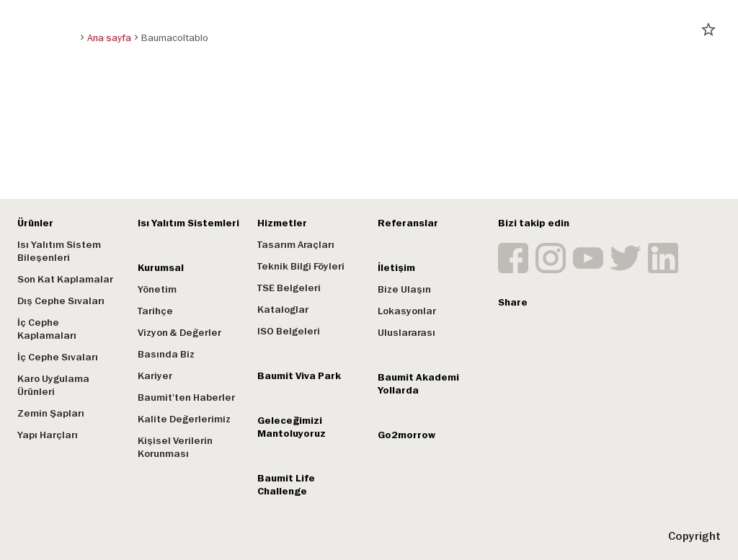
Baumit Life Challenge (286, 485)
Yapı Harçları (48, 435)
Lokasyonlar (407, 311)
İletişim (396, 268)
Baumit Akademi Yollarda (418, 384)
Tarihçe (155, 311)
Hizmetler (282, 223)
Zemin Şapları (51, 413)
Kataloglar (283, 310)
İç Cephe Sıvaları (58, 357)
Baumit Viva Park (299, 376)
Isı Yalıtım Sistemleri (188, 223)
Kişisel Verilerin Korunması (175, 447)
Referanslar (408, 223)
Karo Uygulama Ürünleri (53, 385)
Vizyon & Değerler (179, 333)
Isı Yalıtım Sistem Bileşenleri (59, 251)
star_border (708, 30)
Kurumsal (161, 268)
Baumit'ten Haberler (186, 397)
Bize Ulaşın (404, 289)
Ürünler (35, 223)
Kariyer (155, 376)
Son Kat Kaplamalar (65, 279)
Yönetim (157, 289)
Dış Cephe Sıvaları (61, 301)
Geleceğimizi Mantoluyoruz (292, 427)
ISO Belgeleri (289, 331)
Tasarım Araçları (296, 245)
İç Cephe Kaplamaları (47, 329)
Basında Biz (166, 354)
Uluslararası (406, 333)
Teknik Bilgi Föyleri (301, 266)
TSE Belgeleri (289, 288)
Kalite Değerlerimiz (184, 419)
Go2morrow (406, 435)
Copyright (694, 536)
